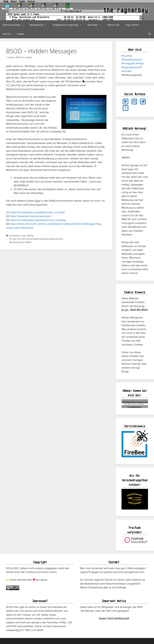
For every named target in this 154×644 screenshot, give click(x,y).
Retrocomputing (15, 25)
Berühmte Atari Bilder (20, 242)
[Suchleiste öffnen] (150, 34)
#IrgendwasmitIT (132, 67)
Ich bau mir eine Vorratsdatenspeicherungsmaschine (36, 239)
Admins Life (113, 25)
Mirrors (7, 34)
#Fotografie (129, 63)
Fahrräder (96, 25)
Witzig (30, 236)
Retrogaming (40, 25)
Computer (14, 236)
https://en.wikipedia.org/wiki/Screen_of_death (37, 212)
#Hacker (127, 71)
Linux (23, 236)
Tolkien (21, 34)
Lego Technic (132, 25)
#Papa (140, 63)
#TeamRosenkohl (132, 60)
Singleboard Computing (69, 25)
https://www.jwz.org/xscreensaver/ (31, 216)
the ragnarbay (126, 10)
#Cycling (127, 56)
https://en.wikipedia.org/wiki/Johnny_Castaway (38, 220)
